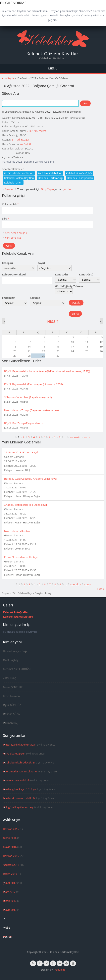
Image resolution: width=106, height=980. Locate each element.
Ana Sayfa (8, 78)
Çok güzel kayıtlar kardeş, (18, 807)
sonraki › (75, 437)
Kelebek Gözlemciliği (51, 178)
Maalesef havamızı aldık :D (19, 798)
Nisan (53, 321)
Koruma (35, 298)
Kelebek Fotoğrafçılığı (79, 173)
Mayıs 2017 (10, 910)
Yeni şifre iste (13, 238)
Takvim (9, 189)
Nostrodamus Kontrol (17, 531)
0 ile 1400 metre (36, 131)
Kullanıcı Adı (10, 204)
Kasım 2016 (10, 874)
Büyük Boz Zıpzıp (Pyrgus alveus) (24, 423)
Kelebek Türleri (13, 183)
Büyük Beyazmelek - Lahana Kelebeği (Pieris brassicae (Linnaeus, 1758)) (47, 371)
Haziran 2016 (11, 856)
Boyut (41, 263)
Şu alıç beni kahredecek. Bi (19, 762)
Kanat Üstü (86, 274)
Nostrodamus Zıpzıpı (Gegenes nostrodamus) (31, 410)
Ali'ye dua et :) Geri (14, 754)
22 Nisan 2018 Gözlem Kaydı (21, 452)
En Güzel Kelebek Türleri (19, 173)
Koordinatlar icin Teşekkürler (20, 771)
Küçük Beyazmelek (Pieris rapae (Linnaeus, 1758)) (34, 384)
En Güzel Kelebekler (50, 173)
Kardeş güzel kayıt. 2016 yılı (19, 789)
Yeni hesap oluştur (16, 233)
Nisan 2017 (10, 901)
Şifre (6, 219)
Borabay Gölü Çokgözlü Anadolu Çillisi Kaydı (31, 479)
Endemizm (9, 298)
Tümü (101, 589)
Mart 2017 (9, 892)
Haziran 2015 (11, 829)
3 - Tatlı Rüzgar (20, 140)
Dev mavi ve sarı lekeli (16, 780)
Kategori (7, 263)
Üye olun (67, 189)
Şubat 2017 (10, 883)
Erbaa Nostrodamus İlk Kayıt (21, 557)
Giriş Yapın (48, 189)
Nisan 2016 (10, 838)
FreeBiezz (59, 970)
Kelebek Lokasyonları (80, 178)
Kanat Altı (61, 274)
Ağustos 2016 (11, 865)
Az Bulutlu (26, 144)
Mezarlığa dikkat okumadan (20, 745)
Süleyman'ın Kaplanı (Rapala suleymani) (28, 397)
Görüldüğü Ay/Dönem (69, 286)
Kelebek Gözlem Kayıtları (53, 54)
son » (87, 437)
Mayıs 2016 (10, 847)
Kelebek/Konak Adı (14, 274)
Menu (53, 68)
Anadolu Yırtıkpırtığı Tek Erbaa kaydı (26, 505)
